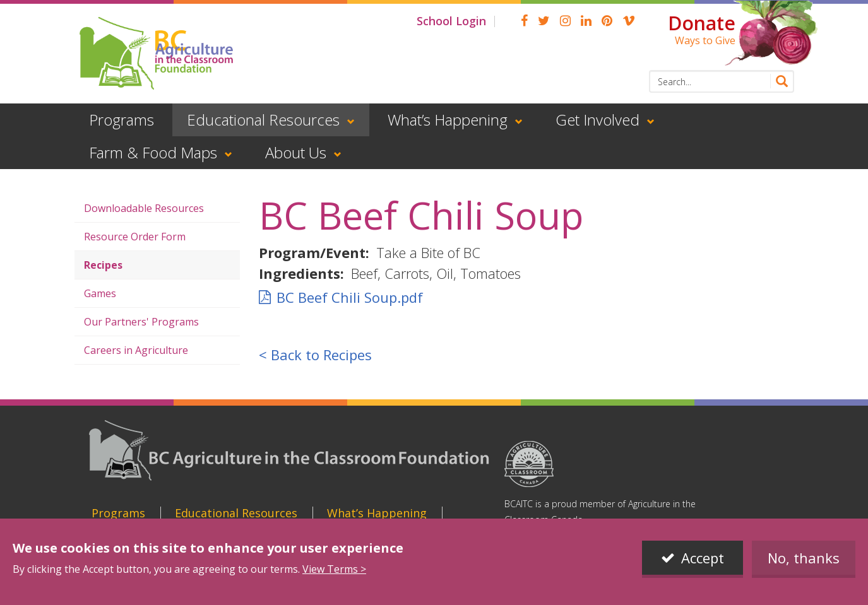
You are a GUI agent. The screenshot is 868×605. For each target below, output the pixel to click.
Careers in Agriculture (136, 350)
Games (100, 293)
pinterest (607, 21)
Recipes (103, 265)
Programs (122, 120)
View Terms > (334, 569)
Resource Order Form (135, 237)
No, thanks (804, 558)
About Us (296, 152)
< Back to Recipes (315, 355)
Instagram (565, 21)
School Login (451, 21)
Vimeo (629, 21)
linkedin (586, 21)
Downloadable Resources (144, 208)
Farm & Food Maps (153, 152)
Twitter (544, 21)
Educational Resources (263, 120)
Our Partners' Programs (141, 322)
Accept (703, 558)
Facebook (524, 21)
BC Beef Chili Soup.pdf (350, 297)
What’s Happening (448, 120)
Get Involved (597, 120)
